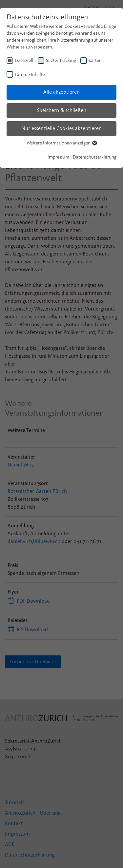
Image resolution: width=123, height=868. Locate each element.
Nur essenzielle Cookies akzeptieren (61, 128)
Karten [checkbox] (95, 60)
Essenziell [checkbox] (24, 60)
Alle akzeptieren (61, 92)
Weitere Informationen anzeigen (61, 143)
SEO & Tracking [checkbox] (61, 60)
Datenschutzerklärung (95, 157)
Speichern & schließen (62, 110)
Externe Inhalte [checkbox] (30, 75)
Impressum (58, 157)
